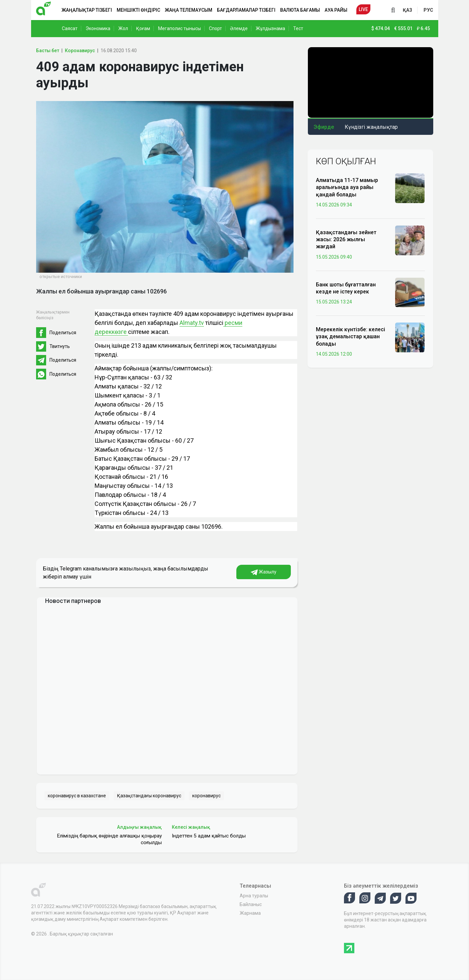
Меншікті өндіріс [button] (138, 10)
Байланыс (251, 904)
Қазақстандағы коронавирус (149, 796)
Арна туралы (254, 896)
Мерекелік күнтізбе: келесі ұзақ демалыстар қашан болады (350, 336)
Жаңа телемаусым (189, 10)
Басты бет (48, 51)
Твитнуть (60, 346)
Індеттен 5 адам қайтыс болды (209, 836)
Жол (123, 28)
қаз (407, 10)
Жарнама (250, 913)
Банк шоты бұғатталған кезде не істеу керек (346, 288)
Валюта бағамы (300, 10)
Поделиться (63, 333)
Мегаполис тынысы (180, 28)
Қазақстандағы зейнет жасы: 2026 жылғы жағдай (346, 239)
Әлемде (239, 28)
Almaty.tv (192, 323)
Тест (298, 28)
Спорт (215, 28)
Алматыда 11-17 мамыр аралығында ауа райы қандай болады (347, 187)
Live (363, 9)
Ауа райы (336, 10)
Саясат (70, 28)
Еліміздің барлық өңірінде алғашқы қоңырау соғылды (109, 839)
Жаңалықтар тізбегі (87, 10)
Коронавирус (80, 51)
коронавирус (206, 796)
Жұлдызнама (270, 28)
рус (428, 10)
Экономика (98, 28)
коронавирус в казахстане (77, 796)
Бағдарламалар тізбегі (246, 10)
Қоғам (143, 28)
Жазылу (264, 572)
